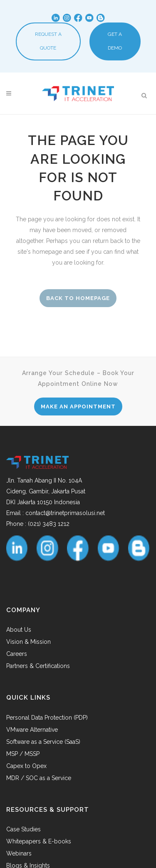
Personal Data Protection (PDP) (47, 718)
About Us (19, 630)
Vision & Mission (28, 642)
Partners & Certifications (38, 666)
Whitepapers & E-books (39, 841)
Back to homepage (78, 298)
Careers (17, 654)
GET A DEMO (115, 41)
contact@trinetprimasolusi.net (65, 513)
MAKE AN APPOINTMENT (78, 406)
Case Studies (24, 829)
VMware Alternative (32, 730)
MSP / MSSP (23, 754)
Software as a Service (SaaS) (43, 742)
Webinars (19, 853)
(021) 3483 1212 (49, 524)
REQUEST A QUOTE (48, 41)
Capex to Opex (26, 766)
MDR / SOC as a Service (39, 778)
